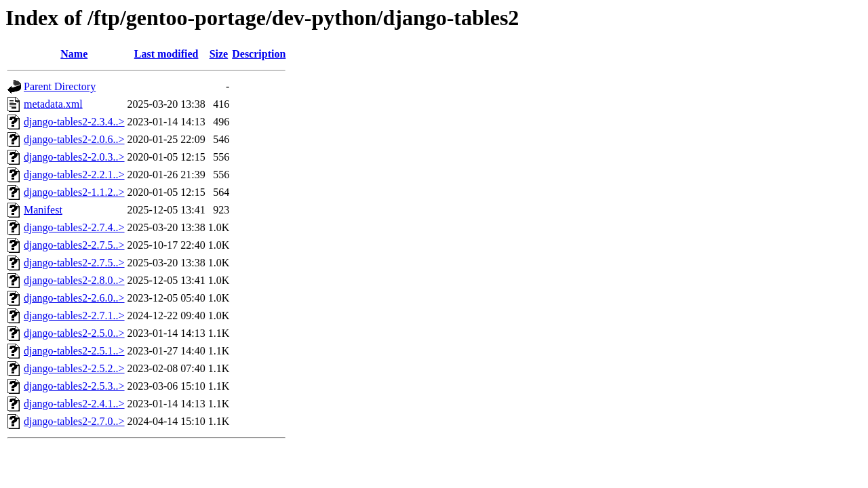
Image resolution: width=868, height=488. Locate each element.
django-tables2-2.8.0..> (74, 280)
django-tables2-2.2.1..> (74, 175)
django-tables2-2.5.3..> (74, 386)
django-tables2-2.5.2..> (74, 368)
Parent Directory (60, 86)
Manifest (43, 210)
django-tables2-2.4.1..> (74, 404)
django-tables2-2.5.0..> (74, 333)
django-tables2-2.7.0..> (74, 421)
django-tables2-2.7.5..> (74, 245)
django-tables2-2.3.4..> (74, 122)
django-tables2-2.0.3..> (74, 157)
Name (74, 54)
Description (259, 54)
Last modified (166, 54)
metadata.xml (53, 104)
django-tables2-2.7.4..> (74, 227)
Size (219, 54)
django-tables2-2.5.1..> (74, 351)
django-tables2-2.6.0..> (74, 298)
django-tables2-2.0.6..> (74, 139)
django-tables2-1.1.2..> (74, 192)
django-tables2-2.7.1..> (74, 316)
